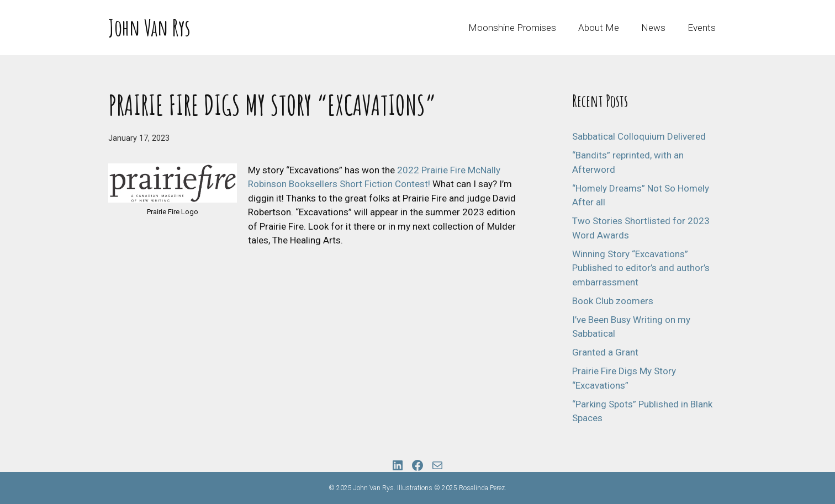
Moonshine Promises (512, 28)
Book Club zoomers (613, 301)
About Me (599, 28)
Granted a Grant (605, 352)
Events (702, 28)
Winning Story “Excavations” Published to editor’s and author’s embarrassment (641, 268)
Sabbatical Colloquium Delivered (639, 136)
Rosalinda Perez (482, 488)
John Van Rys (149, 27)
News (653, 28)
